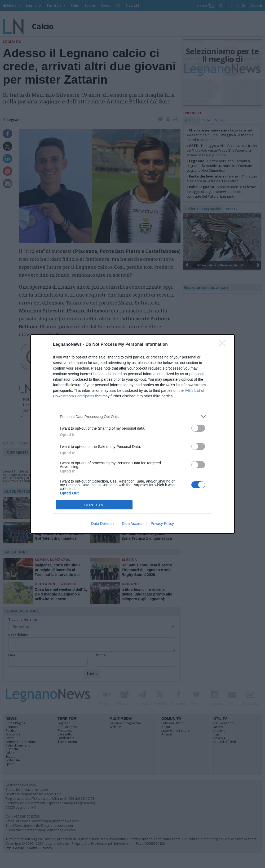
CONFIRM (94, 505)
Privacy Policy (162, 524)
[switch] (198, 428)
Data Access (132, 524)
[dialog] (132, 434)
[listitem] (132, 417)
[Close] (224, 345)
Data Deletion (102, 524)
